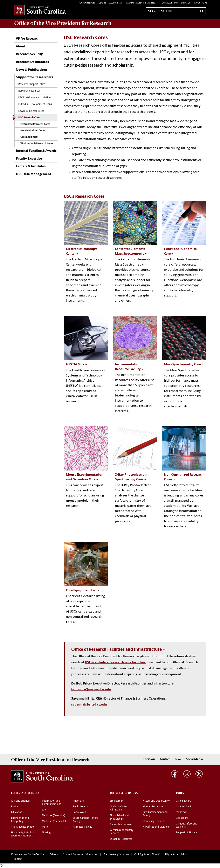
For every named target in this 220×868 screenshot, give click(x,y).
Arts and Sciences (21, 801)
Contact (165, 759)
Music (45, 827)
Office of (63, 23)
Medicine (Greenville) (54, 821)
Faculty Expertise (29, 159)
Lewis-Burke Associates (31, 111)
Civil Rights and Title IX (147, 855)
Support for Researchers (35, 77)
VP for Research (28, 39)
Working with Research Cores (37, 144)
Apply (197, 3)
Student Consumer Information (81, 855)
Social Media (194, 759)
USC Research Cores (29, 118)
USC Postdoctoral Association (35, 98)
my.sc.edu (181, 812)
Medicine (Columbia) (54, 816)
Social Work (79, 812)
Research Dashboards (32, 62)
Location (149, 759)
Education (17, 812)
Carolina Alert (183, 801)
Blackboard (182, 818)
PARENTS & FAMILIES (146, 3)
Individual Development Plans (35, 104)
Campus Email (184, 807)
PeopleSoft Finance (187, 833)
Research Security (29, 54)
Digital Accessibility (176, 855)
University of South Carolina (29, 855)
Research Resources (29, 91)
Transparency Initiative (116, 855)
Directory (186, 3)
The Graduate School (23, 827)
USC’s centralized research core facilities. (115, 662)
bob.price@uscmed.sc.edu (91, 689)
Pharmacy (78, 801)
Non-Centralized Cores (33, 131)
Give (205, 3)
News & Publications (32, 70)
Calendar (167, 3)
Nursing (46, 833)
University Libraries (153, 821)
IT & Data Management (33, 174)
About (21, 47)
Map (176, 3)
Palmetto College (83, 827)
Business (16, 807)
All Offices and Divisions (156, 827)
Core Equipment (29, 137)
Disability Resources (121, 839)
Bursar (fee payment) (122, 824)
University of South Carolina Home (40, 10)
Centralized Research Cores (35, 124)
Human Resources (153, 807)
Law (44, 810)
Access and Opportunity (156, 801)
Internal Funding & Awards (36, 151)
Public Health (80, 807)
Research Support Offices (32, 84)
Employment (117, 801)
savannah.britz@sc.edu (89, 705)
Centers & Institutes (31, 166)
